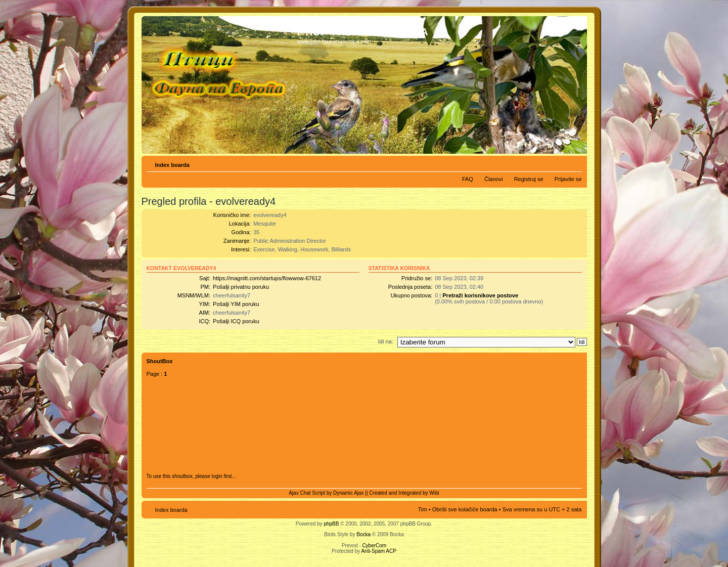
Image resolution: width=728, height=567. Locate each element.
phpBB (331, 524)
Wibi (434, 493)
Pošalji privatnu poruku (241, 287)
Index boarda (172, 165)
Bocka (363, 534)
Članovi (494, 179)
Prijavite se (568, 179)
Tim (423, 509)
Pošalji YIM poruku (236, 304)
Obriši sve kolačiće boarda (465, 509)
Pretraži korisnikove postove (480, 295)
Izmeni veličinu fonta (575, 163)
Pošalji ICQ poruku (236, 321)
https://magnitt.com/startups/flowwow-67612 (267, 278)
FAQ (468, 179)
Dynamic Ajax (349, 493)
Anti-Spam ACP (378, 551)
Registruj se (529, 179)
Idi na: (386, 341)
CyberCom (374, 546)
